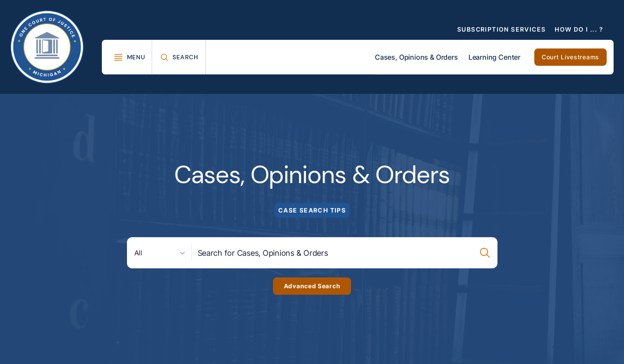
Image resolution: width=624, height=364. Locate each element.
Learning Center (494, 57)
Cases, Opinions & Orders (416, 57)
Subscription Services (501, 29)
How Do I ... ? (579, 29)
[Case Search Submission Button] (485, 253)
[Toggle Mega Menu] (129, 57)
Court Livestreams (570, 57)
